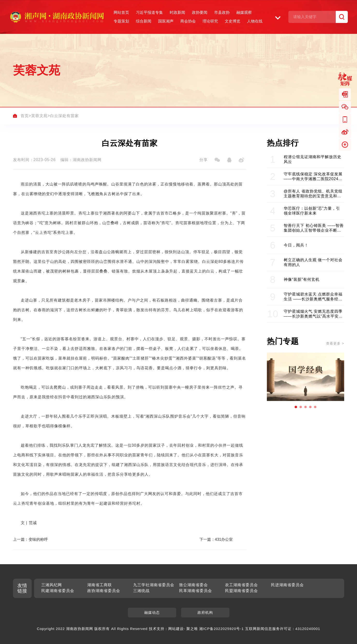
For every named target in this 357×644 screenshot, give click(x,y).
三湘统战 (141, 591)
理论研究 (210, 21)
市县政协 (222, 12)
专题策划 (121, 21)
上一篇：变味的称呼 (30, 539)
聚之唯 (192, 629)
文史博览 (233, 21)
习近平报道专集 (149, 12)
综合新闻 (144, 21)
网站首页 (121, 12)
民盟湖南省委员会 (241, 591)
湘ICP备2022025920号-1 (222, 629)
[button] (296, 407)
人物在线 (255, 21)
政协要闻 (200, 12)
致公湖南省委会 (193, 585)
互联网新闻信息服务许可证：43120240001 (283, 629)
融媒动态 (152, 612)
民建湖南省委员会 (58, 591)
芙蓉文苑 (39, 116)
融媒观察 (244, 12)
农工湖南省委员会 (241, 585)
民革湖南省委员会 (196, 591)
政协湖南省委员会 (104, 591)
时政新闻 (177, 12)
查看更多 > (335, 343)
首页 (25, 116)
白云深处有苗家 (64, 116)
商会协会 (188, 21)
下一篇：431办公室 (216, 539)
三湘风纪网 (52, 585)
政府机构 (205, 612)
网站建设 (176, 629)
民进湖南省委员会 (287, 585)
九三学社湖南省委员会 (154, 585)
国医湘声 (166, 21)
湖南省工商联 (100, 585)
